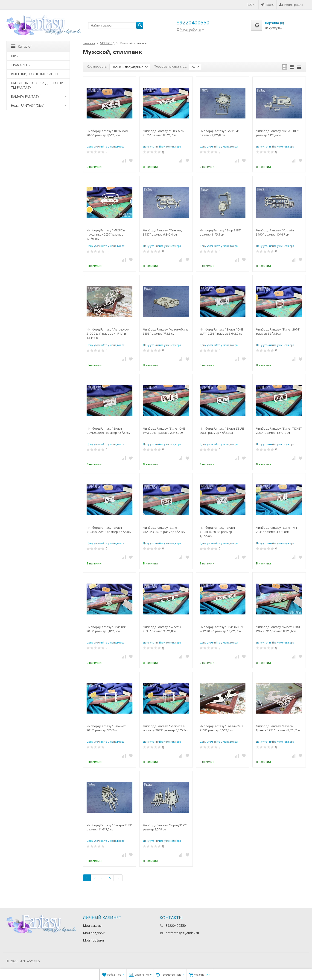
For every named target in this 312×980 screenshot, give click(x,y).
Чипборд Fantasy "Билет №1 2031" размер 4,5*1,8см (277, 530)
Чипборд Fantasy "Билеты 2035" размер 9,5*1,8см (162, 629)
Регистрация (291, 5)
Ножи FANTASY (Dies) (28, 105)
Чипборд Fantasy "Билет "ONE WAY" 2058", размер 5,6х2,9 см (222, 331)
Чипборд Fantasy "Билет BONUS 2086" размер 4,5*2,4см (109, 431)
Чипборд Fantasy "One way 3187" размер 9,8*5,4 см (163, 232)
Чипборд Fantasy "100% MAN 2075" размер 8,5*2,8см (107, 133)
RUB (251, 5)
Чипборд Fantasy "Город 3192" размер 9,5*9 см (165, 827)
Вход (267, 5)
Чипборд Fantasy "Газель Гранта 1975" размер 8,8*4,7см (278, 728)
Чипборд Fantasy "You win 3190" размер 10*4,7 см (275, 232)
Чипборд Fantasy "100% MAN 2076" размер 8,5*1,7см (164, 133)
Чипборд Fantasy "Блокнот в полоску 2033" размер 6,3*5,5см (166, 728)
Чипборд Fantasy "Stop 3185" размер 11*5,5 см (221, 232)
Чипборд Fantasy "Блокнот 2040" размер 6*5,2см (106, 728)
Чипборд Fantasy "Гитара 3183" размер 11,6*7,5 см (109, 827)
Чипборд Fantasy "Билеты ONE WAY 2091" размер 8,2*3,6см (278, 629)
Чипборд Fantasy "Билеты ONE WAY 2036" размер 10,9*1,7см (222, 629)
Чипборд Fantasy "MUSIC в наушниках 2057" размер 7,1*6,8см (106, 234)
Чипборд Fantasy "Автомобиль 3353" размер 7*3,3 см (166, 331)
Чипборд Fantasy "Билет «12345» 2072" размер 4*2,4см (164, 530)
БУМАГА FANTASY (25, 96)
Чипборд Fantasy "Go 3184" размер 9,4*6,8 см (219, 133)
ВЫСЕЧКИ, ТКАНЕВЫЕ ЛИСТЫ (34, 74)
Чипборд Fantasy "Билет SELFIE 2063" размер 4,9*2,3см (222, 431)
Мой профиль (94, 940)
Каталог (22, 46)
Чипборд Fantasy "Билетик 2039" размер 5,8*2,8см (106, 629)
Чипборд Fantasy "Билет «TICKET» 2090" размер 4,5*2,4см (217, 532)
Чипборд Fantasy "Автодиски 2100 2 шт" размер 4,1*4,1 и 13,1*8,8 (108, 334)
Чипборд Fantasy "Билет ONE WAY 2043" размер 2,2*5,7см (164, 431)
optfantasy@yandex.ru (182, 933)
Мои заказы (92, 925)
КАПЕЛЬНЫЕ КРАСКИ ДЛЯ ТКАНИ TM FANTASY (37, 85)
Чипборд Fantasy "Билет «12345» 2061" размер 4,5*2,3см (109, 530)
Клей (15, 56)
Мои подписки (94, 933)
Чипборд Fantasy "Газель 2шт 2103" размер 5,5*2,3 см (221, 728)
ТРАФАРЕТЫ (21, 65)
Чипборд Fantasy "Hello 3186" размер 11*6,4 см (277, 133)
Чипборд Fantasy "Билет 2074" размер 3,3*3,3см (278, 331)
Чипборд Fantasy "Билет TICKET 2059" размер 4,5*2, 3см (279, 431)
